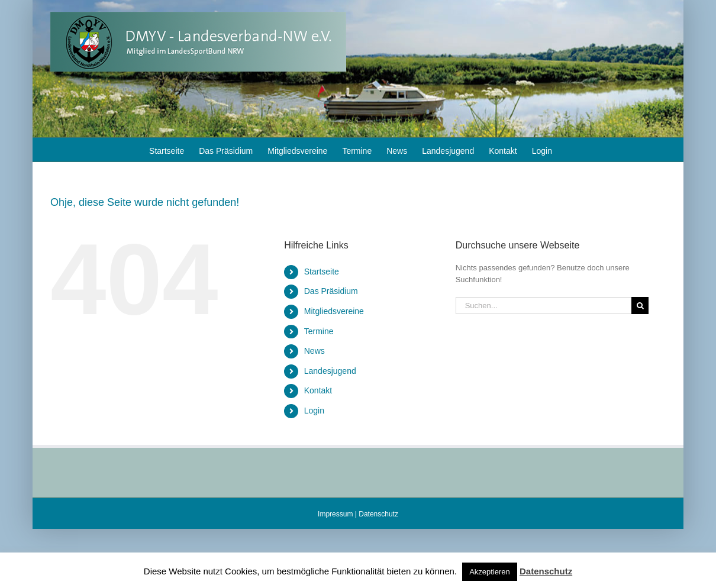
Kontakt (318, 390)
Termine (319, 331)
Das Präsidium (331, 291)
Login (314, 411)
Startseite (322, 272)
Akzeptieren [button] (490, 572)
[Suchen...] (544, 306)
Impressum (335, 514)
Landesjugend (330, 371)
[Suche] (640, 306)
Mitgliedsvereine (334, 311)
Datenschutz (378, 514)
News (315, 351)
